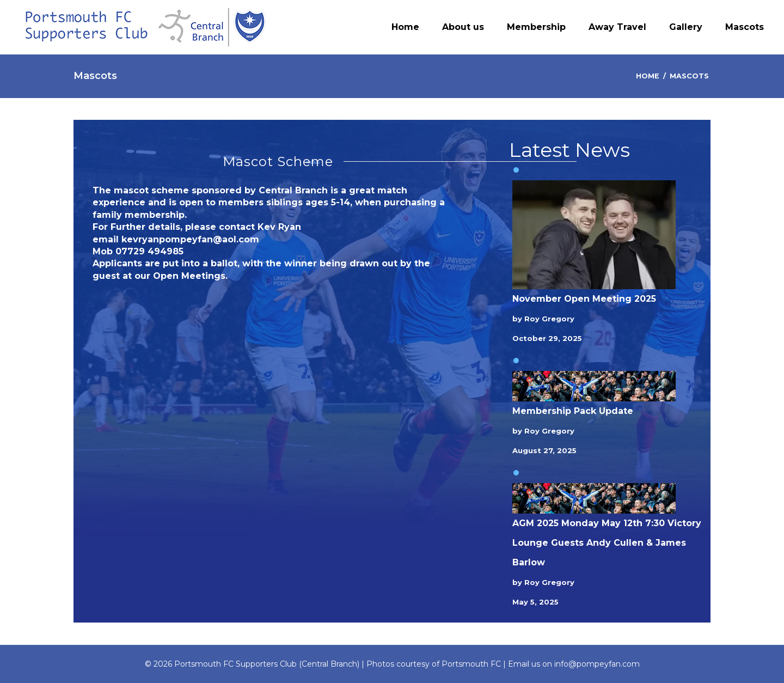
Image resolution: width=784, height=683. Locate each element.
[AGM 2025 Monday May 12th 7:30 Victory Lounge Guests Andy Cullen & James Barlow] (594, 498)
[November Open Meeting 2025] (594, 235)
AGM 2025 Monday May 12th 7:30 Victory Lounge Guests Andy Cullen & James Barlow (607, 543)
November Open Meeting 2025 (584, 299)
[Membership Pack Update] (594, 386)
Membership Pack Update (573, 411)
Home (648, 76)
